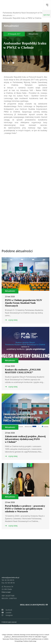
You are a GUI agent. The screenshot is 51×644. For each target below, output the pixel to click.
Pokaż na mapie (6, 592)
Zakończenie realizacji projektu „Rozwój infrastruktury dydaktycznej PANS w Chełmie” (25, 439)
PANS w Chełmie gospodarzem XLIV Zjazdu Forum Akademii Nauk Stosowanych (24, 303)
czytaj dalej (13, 320)
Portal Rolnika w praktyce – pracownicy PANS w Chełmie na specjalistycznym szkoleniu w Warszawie (25, 509)
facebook (7, 610)
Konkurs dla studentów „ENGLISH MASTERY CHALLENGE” (23, 371)
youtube (7, 613)
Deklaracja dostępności (34, 605)
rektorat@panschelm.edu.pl (10, 577)
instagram (7, 615)
